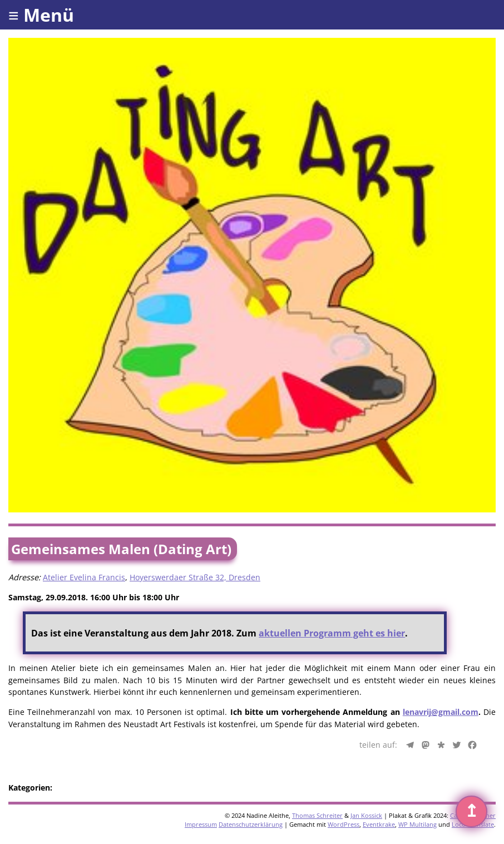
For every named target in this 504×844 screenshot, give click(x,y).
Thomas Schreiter (317, 815)
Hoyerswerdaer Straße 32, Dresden (195, 577)
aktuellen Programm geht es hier (332, 633)
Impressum (201, 824)
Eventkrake (379, 824)
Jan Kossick (366, 815)
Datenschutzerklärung (251, 824)
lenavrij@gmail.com (441, 712)
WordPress (344, 824)
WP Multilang (417, 824)
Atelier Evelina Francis (84, 577)
